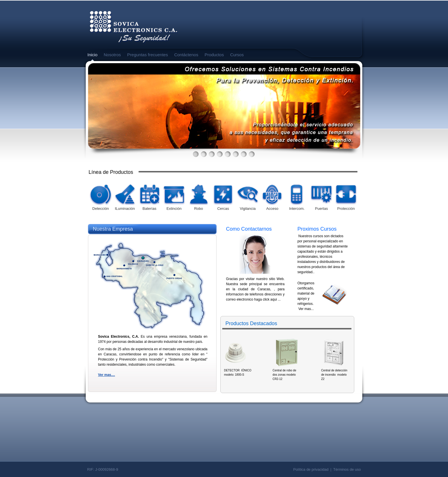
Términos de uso (347, 469)
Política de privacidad (311, 469)
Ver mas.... (106, 375)
